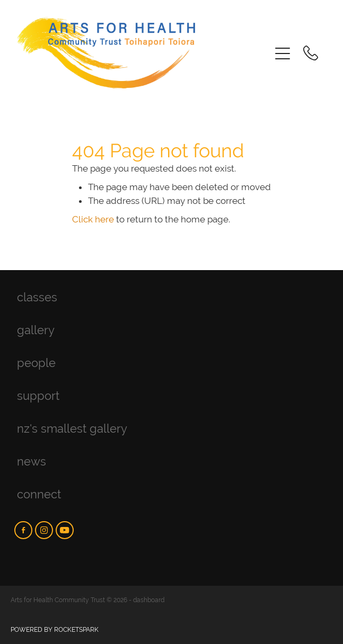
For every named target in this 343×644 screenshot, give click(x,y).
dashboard (149, 600)
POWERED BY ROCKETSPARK (55, 630)
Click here (93, 219)
